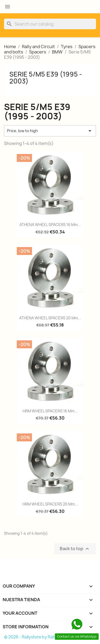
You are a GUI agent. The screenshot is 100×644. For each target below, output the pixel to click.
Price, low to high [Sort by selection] (50, 131)
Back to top (75, 549)
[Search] (50, 24)
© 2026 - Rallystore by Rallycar (34, 637)
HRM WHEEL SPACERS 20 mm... (50, 504)
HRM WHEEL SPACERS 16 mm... (50, 411)
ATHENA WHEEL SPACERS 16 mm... (50, 225)
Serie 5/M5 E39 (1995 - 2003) (46, 78)
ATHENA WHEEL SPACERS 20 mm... (50, 318)
